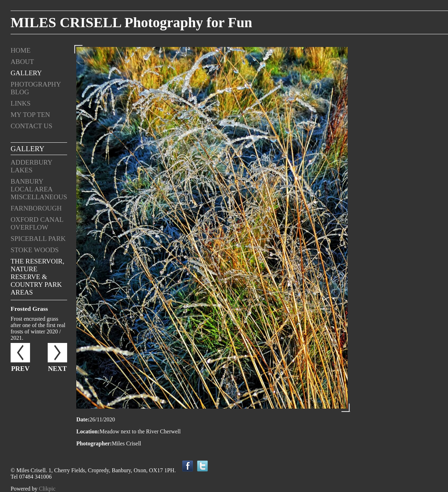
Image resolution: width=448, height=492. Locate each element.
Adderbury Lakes (31, 166)
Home (21, 50)
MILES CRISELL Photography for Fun (131, 22)
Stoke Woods (35, 250)
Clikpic (47, 489)
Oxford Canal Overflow (37, 223)
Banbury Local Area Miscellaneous (39, 189)
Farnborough (36, 208)
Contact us (31, 126)
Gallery (26, 73)
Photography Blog (36, 88)
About (22, 62)
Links (21, 103)
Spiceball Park (38, 239)
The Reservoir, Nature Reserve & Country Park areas (37, 277)
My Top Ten (30, 115)
